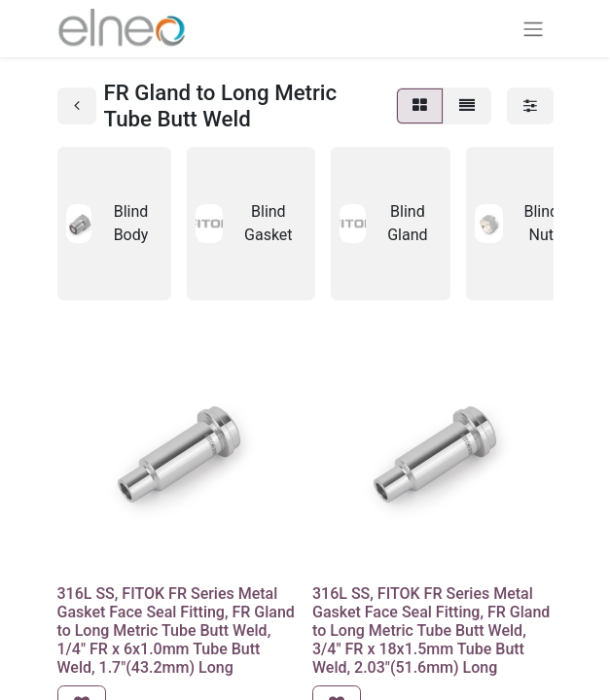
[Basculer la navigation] (533, 29)
